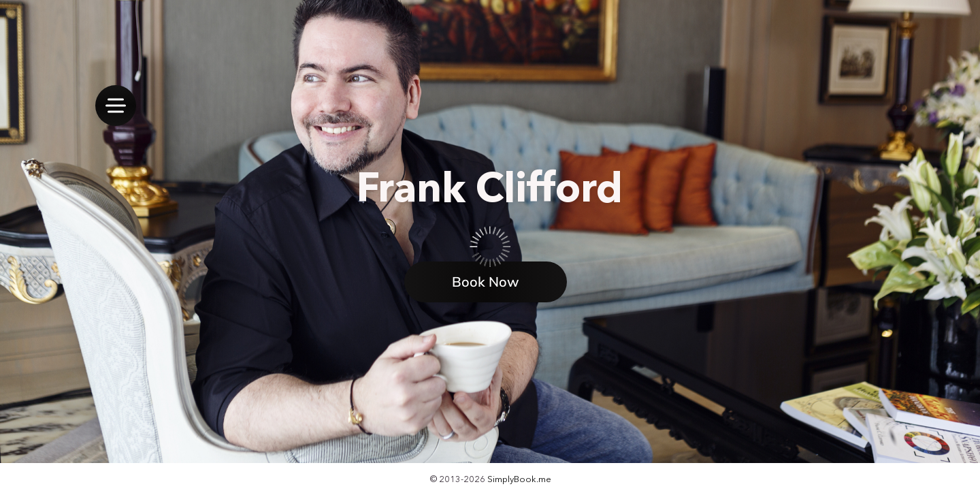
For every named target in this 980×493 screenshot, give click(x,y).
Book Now (486, 282)
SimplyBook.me (519, 479)
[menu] (116, 106)
